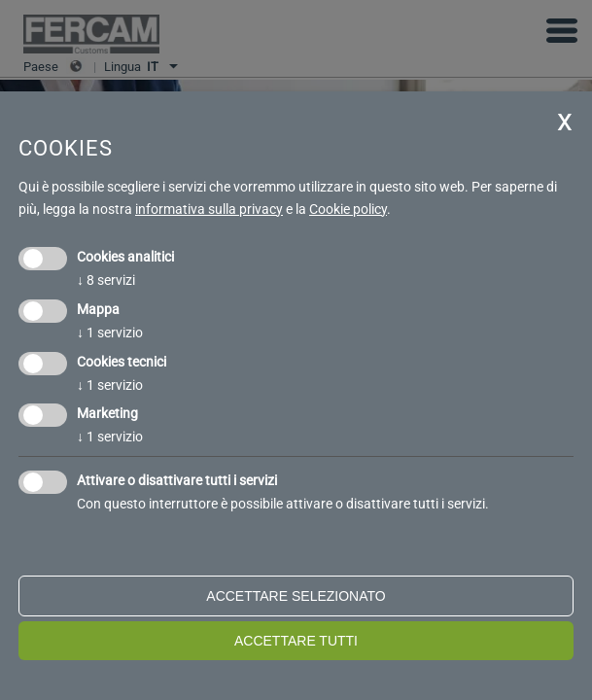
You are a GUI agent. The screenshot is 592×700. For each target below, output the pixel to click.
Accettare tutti (296, 641)
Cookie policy (348, 209)
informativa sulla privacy (209, 209)
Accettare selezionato (296, 596)
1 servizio (110, 332)
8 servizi (106, 280)
